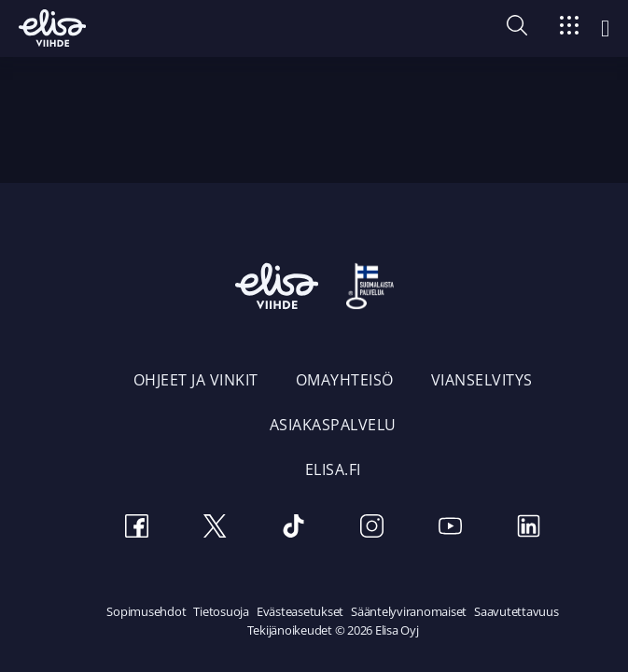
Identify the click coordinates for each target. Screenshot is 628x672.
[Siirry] (569, 28)
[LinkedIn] (529, 529)
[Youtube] (451, 529)
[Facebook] (137, 529)
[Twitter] (216, 529)
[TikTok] (294, 529)
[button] (517, 30)
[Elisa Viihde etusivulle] (52, 28)
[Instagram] (372, 529)
